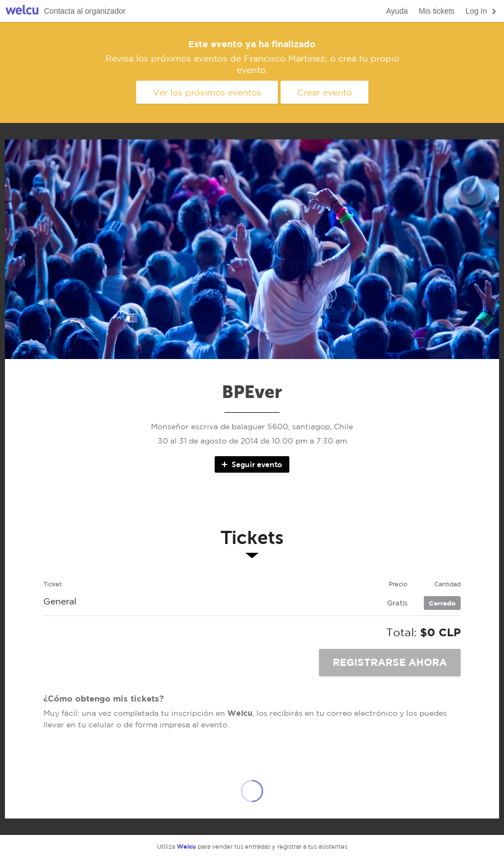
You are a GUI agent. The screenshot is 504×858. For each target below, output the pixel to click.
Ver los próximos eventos (207, 92)
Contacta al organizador (85, 11)
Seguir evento (251, 464)
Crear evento (324, 92)
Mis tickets (437, 11)
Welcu (22, 11)
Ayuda (397, 11)
